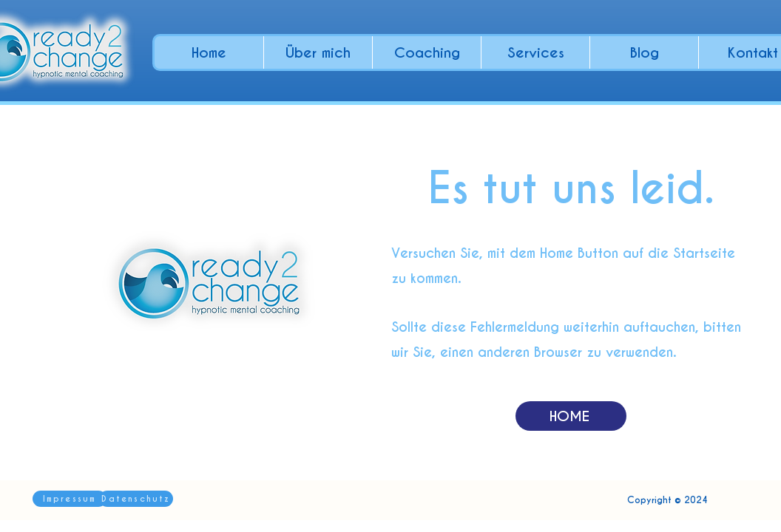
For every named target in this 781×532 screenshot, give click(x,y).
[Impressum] (70, 499)
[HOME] (571, 416)
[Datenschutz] (136, 499)
